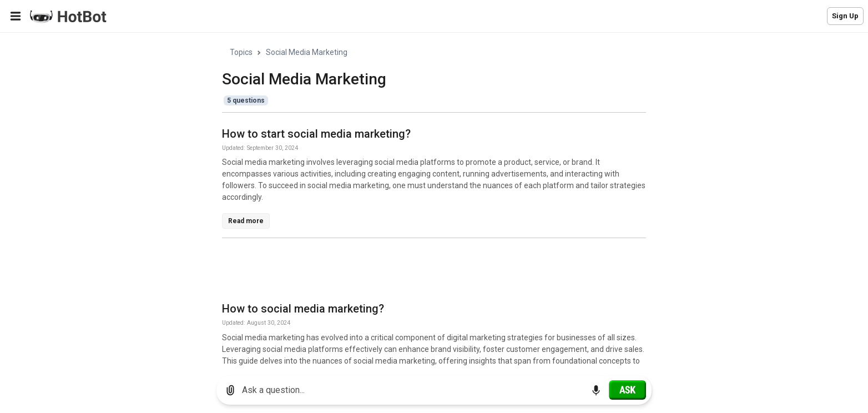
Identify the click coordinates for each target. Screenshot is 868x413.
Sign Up (845, 16)
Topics (241, 52)
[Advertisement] (424, 272)
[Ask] (627, 390)
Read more (246, 221)
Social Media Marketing (307, 52)
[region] (434, 200)
